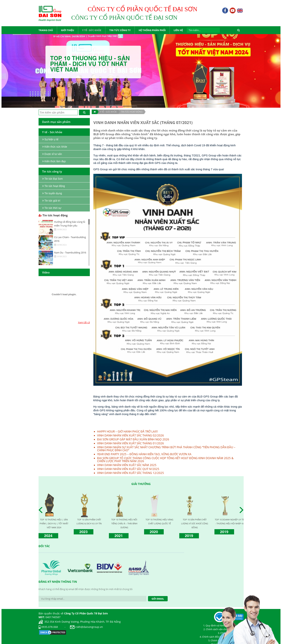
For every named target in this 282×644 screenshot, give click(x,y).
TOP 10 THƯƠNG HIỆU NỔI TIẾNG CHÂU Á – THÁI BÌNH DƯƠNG (124, 523)
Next (243, 510)
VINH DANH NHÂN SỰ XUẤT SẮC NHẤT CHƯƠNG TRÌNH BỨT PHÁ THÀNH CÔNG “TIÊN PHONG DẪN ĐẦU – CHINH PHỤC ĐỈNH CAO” (166, 449)
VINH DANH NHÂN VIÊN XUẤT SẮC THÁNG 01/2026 (131, 443)
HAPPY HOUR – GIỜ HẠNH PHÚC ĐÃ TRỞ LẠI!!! (127, 431)
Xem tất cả (84, 322)
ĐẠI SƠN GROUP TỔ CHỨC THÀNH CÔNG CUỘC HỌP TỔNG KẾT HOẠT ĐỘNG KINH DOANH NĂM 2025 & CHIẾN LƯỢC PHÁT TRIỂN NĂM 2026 (165, 459)
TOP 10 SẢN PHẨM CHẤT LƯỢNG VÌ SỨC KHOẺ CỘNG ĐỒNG (195, 523)
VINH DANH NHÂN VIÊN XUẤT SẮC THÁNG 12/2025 (131, 473)
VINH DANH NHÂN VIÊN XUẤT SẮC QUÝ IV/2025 (128, 469)
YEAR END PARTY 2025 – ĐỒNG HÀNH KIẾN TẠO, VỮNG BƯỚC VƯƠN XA (144, 454)
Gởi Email (158, 599)
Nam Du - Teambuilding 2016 (70, 253)
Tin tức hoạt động (132, 112)
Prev (42, 510)
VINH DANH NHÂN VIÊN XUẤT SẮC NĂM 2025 (127, 465)
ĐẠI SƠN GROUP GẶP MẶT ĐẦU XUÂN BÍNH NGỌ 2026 (133, 439)
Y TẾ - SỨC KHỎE (108, 112)
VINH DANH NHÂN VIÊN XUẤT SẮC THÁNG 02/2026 (131, 435)
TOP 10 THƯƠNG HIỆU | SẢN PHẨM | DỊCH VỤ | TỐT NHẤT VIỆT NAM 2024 (54, 523)
